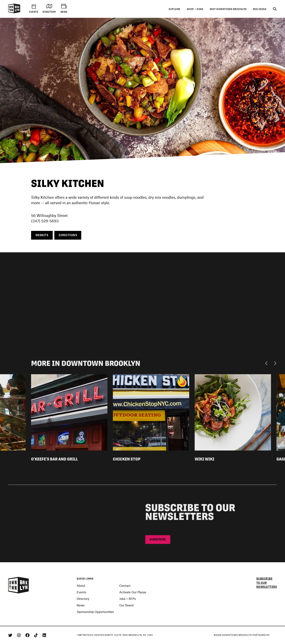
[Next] (275, 365)
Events (81, 592)
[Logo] (14, 13)
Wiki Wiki (204, 461)
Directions (68, 235)
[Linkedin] (44, 635)
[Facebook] (28, 635)
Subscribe (158, 541)
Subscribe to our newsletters (267, 583)
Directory (83, 599)
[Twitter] (11, 635)
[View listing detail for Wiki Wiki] (233, 413)
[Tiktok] (37, 635)
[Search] (275, 9)
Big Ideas (260, 9)
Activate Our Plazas (133, 592)
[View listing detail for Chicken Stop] (151, 413)
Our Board (126, 605)
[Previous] (267, 365)
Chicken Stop (127, 461)
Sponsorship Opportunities (95, 612)
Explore (174, 9)
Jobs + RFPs (128, 599)
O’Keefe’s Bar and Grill (54, 461)
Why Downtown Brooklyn (228, 9)
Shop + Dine (195, 9)
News (81, 605)
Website (42, 235)
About (81, 586)
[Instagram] (19, 635)
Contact (125, 586)
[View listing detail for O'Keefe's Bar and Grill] (69, 413)
